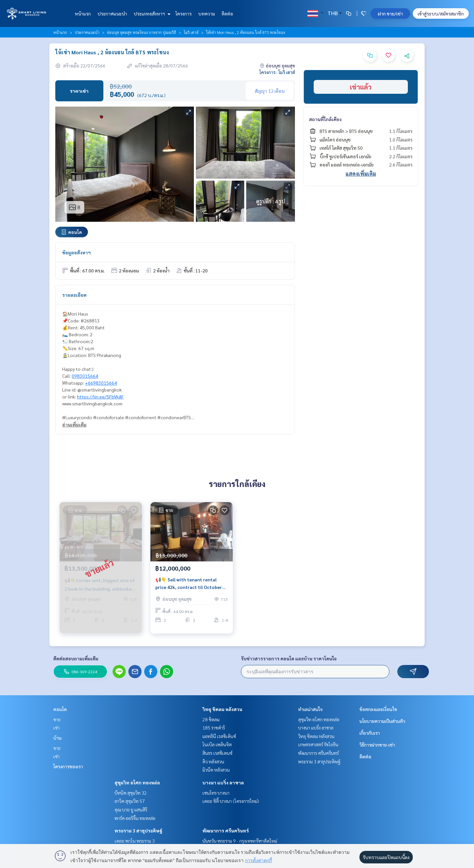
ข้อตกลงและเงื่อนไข (378, 709)
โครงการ (184, 13)
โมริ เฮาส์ (191, 32)
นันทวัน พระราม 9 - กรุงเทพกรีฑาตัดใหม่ (240, 841)
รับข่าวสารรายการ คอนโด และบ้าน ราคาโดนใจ (289, 658)
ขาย (57, 719)
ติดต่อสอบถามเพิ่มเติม (76, 658)
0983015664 (85, 376)
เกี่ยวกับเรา (370, 733)
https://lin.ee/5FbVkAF (100, 396)
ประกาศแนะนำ (112, 13)
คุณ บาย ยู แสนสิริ (131, 809)
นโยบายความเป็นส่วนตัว (382, 721)
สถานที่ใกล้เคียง (325, 119)
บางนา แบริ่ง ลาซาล (223, 782)
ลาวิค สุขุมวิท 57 (130, 801)
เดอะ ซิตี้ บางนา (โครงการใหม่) (231, 801)
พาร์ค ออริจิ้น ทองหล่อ (135, 818)
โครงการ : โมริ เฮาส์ (277, 72)
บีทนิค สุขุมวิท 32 (131, 793)
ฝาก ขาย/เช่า (390, 13)
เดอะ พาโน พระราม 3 (135, 841)
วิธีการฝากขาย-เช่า (377, 745)
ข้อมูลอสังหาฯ (77, 252)
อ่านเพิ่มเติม (74, 424)
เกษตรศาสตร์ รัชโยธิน (318, 744)
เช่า (56, 728)
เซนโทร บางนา (216, 793)
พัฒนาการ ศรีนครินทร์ (226, 830)
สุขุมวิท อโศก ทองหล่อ (137, 782)
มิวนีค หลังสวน (216, 770)
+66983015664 (101, 383)
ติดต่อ (227, 13)
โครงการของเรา (68, 766)
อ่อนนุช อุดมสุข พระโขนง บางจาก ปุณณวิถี (142, 32)
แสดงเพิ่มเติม (361, 174)
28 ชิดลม (211, 719)
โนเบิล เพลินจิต (217, 744)
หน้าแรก (83, 13)
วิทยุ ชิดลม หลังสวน (222, 709)
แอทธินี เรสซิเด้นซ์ (219, 736)
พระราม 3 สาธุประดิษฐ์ (138, 830)
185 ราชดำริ (214, 728)
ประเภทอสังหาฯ (151, 13)
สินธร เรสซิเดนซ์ (217, 753)
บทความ (207, 13)
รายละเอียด (74, 295)
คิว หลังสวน (213, 761)
